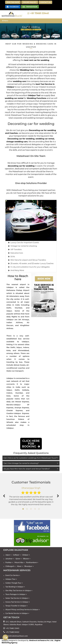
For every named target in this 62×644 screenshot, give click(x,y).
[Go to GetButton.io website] (5, 642)
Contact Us (45, 2)
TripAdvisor (30, 7)
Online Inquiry (30, 2)
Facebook (13, 7)
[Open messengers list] (5, 637)
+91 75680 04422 (13, 632)
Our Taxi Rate (13, 2)
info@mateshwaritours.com (17, 636)
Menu (5, 21)
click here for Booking (31, 444)
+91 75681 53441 (38, 13)
